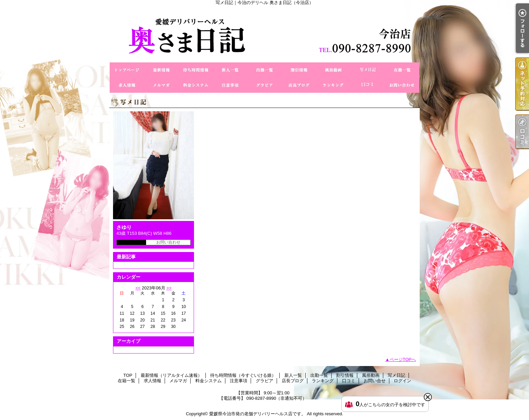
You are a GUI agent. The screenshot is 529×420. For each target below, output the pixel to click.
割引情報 (299, 70)
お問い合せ (402, 85)
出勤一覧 (264, 70)
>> (169, 288)
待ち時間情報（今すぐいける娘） (196, 70)
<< (138, 288)
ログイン (402, 381)
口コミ (368, 85)
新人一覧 (230, 70)
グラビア (264, 85)
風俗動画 (333, 70)
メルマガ (161, 85)
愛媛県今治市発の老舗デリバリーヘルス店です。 (257, 414)
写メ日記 (368, 70)
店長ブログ (299, 85)
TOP (127, 70)
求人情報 (127, 85)
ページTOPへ (403, 359)
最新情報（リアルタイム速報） (161, 70)
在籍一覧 (402, 70)
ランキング (333, 85)
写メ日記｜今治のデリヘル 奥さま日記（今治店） (264, 34)
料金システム (196, 85)
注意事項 (230, 85)
